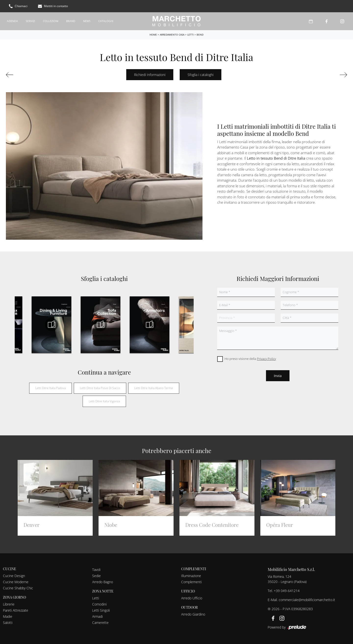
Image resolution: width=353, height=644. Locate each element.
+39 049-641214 (287, 591)
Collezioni (51, 21)
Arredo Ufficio (192, 598)
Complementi (191, 582)
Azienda (12, 21)
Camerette (100, 623)
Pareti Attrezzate (16, 610)
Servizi (30, 21)
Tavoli (96, 570)
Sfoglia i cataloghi (201, 75)
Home (153, 35)
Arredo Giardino (193, 614)
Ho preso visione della (250, 359)
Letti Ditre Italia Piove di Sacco (100, 388)
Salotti (8, 623)
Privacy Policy (266, 359)
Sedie (96, 576)
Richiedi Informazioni (150, 75)
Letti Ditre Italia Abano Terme (154, 388)
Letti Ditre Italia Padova (50, 388)
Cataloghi (106, 21)
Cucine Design (14, 576)
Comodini (99, 604)
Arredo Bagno (103, 582)
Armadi (97, 616)
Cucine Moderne (16, 582)
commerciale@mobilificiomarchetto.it (307, 600)
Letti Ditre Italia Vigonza (104, 401)
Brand (71, 21)
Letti (190, 35)
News (87, 21)
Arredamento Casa (172, 35)
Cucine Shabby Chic (18, 588)
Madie (8, 616)
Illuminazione (191, 576)
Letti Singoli (101, 610)
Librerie (9, 604)
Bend (200, 35)
